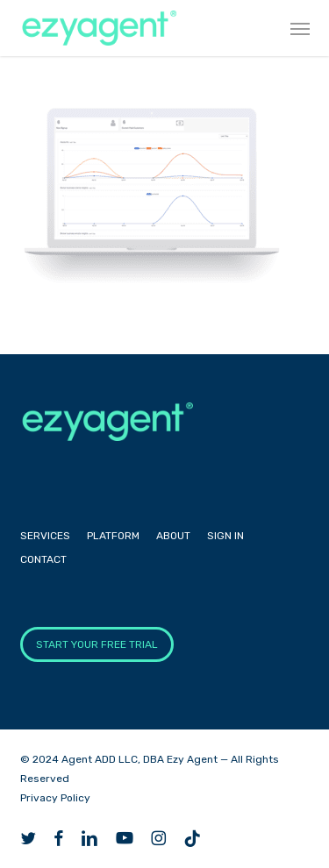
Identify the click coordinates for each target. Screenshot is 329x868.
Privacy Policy (55, 798)
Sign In (225, 536)
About (173, 536)
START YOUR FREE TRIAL (97, 644)
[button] (300, 28)
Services (45, 536)
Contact (43, 559)
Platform (113, 536)
